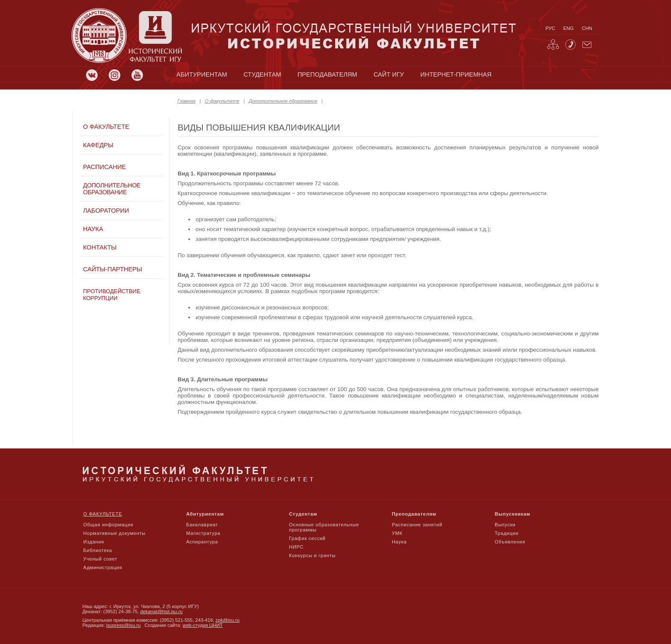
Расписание (104, 167)
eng (568, 28)
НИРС (296, 547)
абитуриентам (202, 74)
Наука (93, 229)
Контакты (100, 247)
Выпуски (505, 525)
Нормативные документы (115, 533)
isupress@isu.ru (123, 625)
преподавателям (327, 74)
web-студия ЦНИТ (203, 625)
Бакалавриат (202, 525)
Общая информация (108, 525)
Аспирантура (202, 542)
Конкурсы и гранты (312, 555)
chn (587, 28)
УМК (397, 533)
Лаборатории (106, 211)
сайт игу (389, 74)
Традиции (507, 533)
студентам (262, 74)
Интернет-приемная (456, 74)
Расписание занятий (417, 525)
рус (550, 28)
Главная (187, 101)
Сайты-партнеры (113, 269)
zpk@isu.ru (228, 620)
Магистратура (203, 533)
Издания (94, 542)
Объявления (510, 542)
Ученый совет (100, 559)
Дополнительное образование (283, 101)
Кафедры (98, 145)
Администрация (103, 567)
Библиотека (98, 550)
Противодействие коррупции (112, 295)
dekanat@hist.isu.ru (162, 611)
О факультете (222, 101)
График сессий (307, 538)
